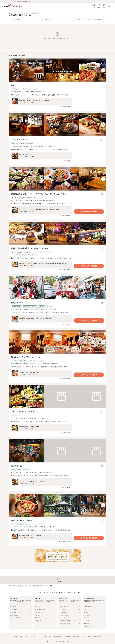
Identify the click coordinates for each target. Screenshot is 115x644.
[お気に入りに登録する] (102, 86)
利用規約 (22, 636)
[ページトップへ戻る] (57, 580)
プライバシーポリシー (37, 636)
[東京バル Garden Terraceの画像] (57, 505)
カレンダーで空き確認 (89, 266)
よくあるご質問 (98, 636)
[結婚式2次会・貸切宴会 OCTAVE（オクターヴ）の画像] (57, 233)
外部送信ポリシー (48, 636)
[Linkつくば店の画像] (57, 451)
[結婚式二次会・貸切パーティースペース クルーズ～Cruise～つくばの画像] (57, 179)
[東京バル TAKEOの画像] (57, 288)
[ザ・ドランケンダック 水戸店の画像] (57, 396)
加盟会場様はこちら (58, 636)
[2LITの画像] (57, 70)
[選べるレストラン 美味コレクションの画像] (57, 342)
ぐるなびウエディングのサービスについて (82, 636)
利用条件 (27, 636)
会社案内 (16, 636)
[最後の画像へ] (103, 70)
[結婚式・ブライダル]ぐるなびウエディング (19, 586)
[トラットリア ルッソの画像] (57, 125)
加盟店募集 (68, 636)
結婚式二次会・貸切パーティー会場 (40, 586)
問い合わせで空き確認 (89, 212)
